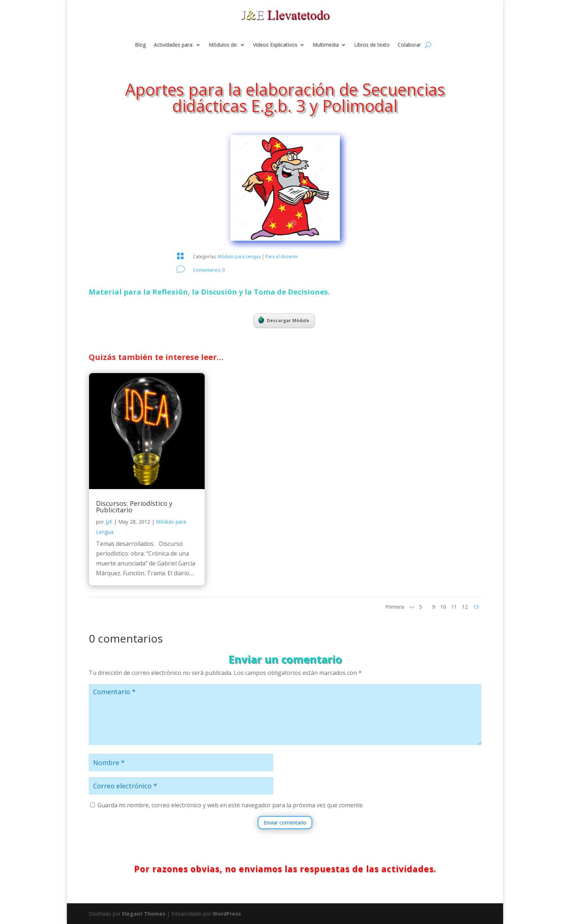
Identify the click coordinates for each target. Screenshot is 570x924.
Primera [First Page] (395, 607)
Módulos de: (223, 45)
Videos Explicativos (275, 45)
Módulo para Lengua (239, 257)
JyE (109, 522)
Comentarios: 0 (209, 270)
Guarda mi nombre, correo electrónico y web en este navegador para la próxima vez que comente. (230, 805)
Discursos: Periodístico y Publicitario (134, 507)
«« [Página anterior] (412, 607)
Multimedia (326, 45)
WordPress (227, 914)
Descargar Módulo (284, 320)
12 (465, 607)
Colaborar (409, 45)
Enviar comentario (285, 822)
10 (443, 607)
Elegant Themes (144, 914)
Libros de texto (372, 45)
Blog (140, 45)
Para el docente (282, 257)
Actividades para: (174, 45)
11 (454, 607)
